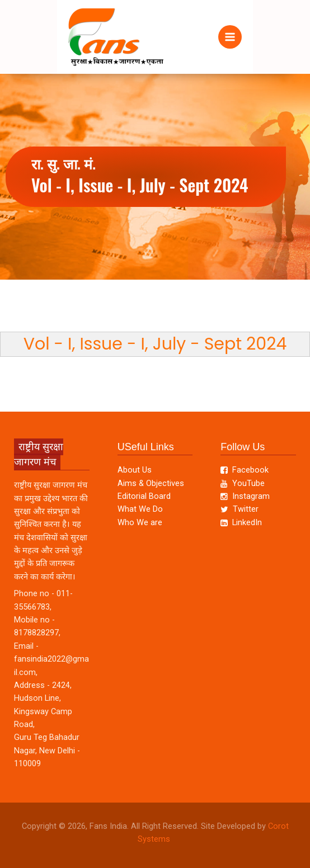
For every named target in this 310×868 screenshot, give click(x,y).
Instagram (245, 496)
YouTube (242, 483)
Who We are (140, 522)
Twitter (239, 509)
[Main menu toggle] (230, 37)
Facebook (244, 470)
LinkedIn (241, 522)
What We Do (140, 509)
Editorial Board (144, 496)
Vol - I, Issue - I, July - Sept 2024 (155, 344)
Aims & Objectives (151, 483)
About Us (135, 470)
